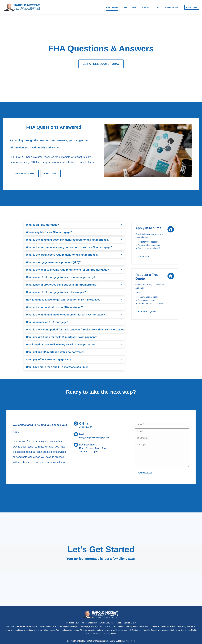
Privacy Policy (110, 634)
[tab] (74, 225)
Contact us (136, 630)
